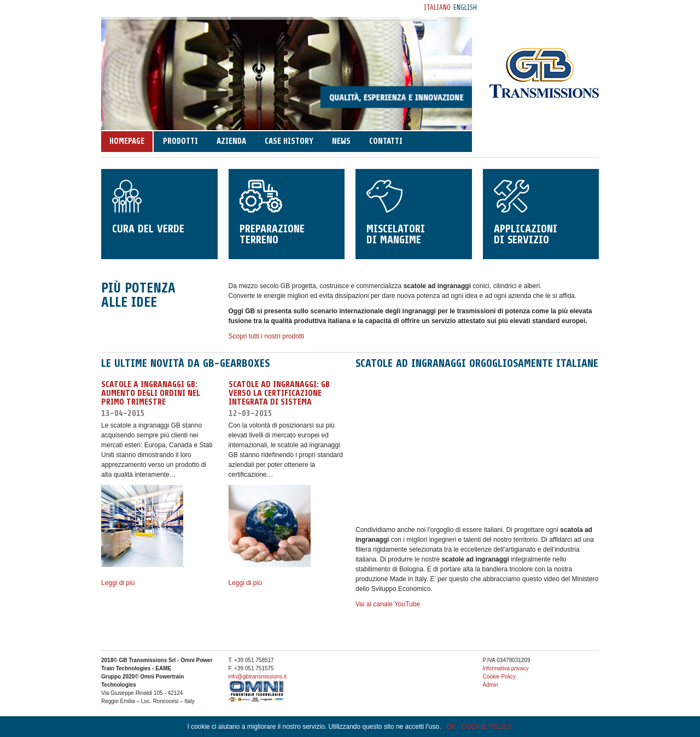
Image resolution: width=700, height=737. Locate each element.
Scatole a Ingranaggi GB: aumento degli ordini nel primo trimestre (151, 393)
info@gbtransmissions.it (258, 677)
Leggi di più (118, 583)
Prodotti (180, 141)
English (465, 7)
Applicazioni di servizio (541, 213)
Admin (491, 685)
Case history (289, 141)
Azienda (231, 141)
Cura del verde (159, 207)
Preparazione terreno (287, 213)
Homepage (127, 141)
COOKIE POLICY (487, 727)
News (341, 141)
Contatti (386, 141)
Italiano (437, 7)
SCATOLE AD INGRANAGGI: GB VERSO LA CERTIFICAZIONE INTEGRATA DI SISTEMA (279, 393)
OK (451, 727)
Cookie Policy (500, 677)
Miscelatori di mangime (414, 213)
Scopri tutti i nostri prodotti (267, 336)
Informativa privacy (506, 668)
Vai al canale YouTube (388, 604)
